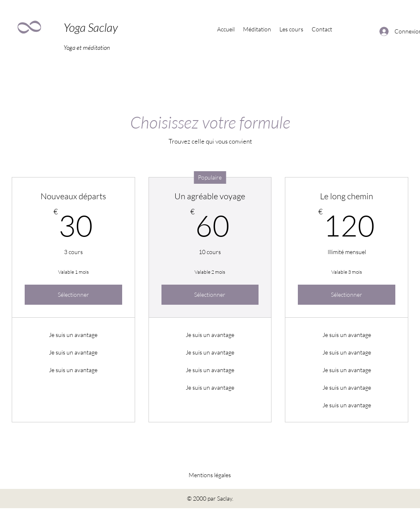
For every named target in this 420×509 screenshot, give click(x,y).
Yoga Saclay (91, 27)
